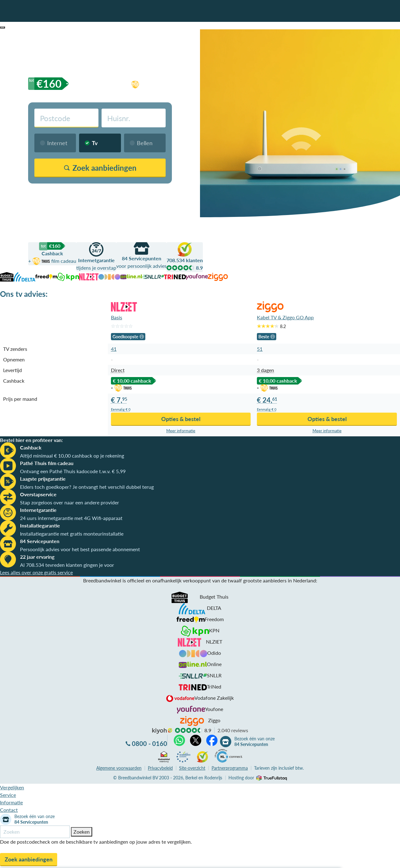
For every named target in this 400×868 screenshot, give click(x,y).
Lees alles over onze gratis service (36, 572)
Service (8, 795)
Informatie (11, 802)
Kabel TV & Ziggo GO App (285, 317)
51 (260, 349)
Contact (9, 810)
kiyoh (162, 731)
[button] (2, 27)
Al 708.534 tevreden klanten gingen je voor (67, 565)
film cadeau (167, 83)
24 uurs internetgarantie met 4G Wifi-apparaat (71, 518)
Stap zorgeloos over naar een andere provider (70, 502)
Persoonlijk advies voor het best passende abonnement (80, 549)
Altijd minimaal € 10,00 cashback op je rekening (72, 456)
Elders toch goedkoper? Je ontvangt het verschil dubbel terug (87, 487)
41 (114, 349)
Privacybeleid (160, 768)
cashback (94, 83)
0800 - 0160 (150, 743)
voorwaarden (119, 768)
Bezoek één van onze (255, 742)
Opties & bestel (181, 419)
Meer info (181, 431)
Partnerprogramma (230, 768)
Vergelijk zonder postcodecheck (135, 191)
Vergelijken (12, 787)
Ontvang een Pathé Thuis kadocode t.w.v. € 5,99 (73, 471)
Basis (117, 317)
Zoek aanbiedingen (29, 859)
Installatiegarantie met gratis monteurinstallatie (72, 534)
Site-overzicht (192, 768)
